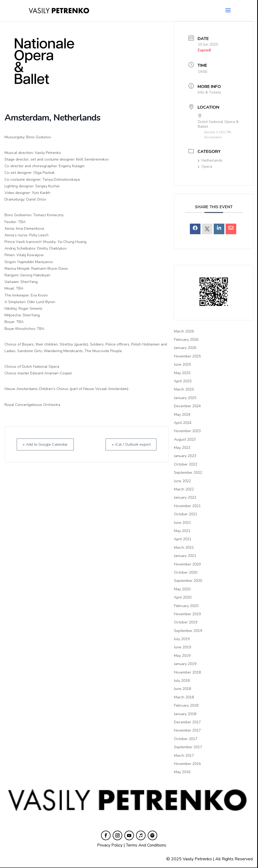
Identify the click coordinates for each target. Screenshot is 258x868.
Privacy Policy (110, 845)
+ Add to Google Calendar (48, 444)
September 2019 (188, 631)
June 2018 (182, 689)
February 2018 (186, 705)
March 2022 (184, 489)
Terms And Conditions (146, 845)
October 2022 (186, 464)
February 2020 (186, 606)
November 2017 (187, 730)
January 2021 (185, 556)
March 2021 (184, 548)
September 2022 (188, 473)
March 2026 (184, 331)
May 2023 (182, 448)
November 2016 (187, 764)
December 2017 (187, 722)
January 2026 (185, 348)
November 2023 (187, 431)
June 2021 (182, 523)
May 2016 (182, 772)
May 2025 (182, 373)
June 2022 (182, 481)
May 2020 (182, 589)
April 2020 (183, 597)
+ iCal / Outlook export (128, 444)
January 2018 (185, 714)
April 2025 (183, 381)
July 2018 (182, 681)
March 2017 (184, 756)
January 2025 (185, 398)
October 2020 (186, 572)
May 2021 (182, 531)
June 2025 (182, 364)
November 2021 (187, 506)
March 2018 (184, 697)
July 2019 (182, 639)
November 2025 (187, 356)
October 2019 (186, 622)
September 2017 (188, 747)
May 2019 (182, 656)
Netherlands (210, 160)
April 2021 (183, 539)
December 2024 (187, 406)
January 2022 (185, 497)
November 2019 (187, 614)
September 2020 (188, 581)
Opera (205, 167)
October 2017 (186, 739)
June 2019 (182, 647)
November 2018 (187, 672)
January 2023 (185, 456)
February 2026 (186, 340)
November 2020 (187, 564)
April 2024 (183, 423)
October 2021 (186, 514)
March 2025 (184, 389)
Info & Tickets (209, 92)
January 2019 (185, 664)
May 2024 (182, 415)
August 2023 (185, 439)
